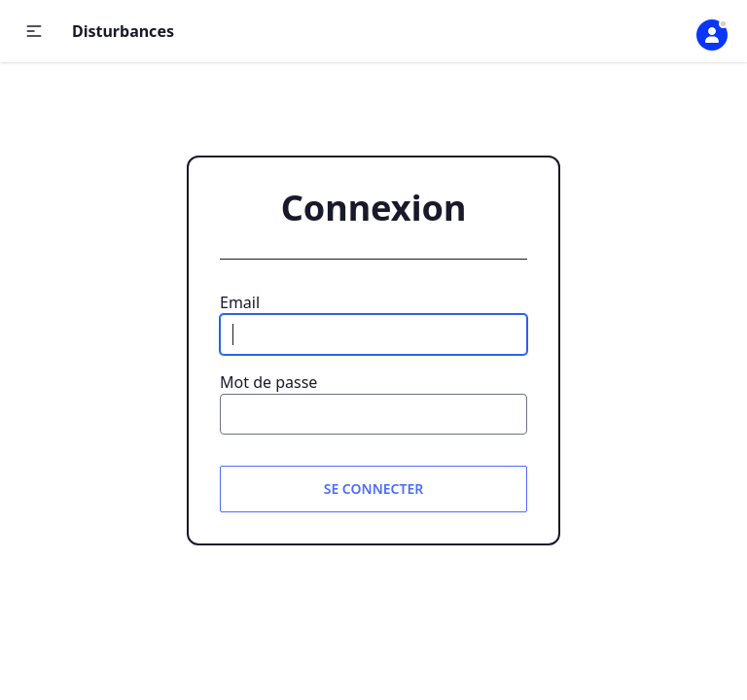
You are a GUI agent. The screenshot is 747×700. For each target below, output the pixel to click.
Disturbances (123, 31)
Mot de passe (268, 382)
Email (240, 302)
